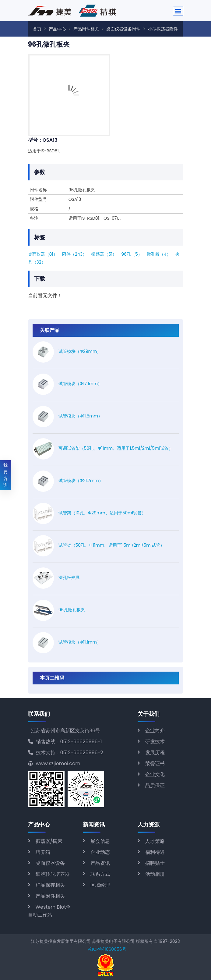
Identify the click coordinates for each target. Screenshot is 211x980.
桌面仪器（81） (43, 254)
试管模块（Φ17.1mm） (80, 384)
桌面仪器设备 (50, 863)
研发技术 (155, 742)
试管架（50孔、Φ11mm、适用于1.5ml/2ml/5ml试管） (112, 545)
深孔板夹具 (69, 577)
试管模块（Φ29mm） (80, 351)
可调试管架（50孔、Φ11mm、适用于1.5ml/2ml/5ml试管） (116, 448)
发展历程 (155, 753)
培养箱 (43, 852)
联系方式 (100, 874)
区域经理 (100, 885)
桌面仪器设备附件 (123, 29)
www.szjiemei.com (54, 763)
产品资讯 (100, 863)
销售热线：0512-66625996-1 (65, 742)
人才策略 (155, 841)
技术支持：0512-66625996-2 (66, 753)
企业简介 (155, 731)
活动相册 (155, 874)
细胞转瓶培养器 (53, 874)
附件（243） (74, 254)
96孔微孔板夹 (72, 610)
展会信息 (100, 841)
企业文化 (155, 774)
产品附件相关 (86, 29)
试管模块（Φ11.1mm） (80, 642)
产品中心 (57, 29)
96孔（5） (132, 254)
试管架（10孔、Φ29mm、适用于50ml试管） (102, 513)
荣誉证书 (155, 763)
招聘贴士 (155, 863)
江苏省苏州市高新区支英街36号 (66, 731)
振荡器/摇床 (49, 841)
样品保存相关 (50, 885)
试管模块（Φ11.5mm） (81, 416)
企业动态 (100, 852)
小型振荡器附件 (163, 29)
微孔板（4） (159, 254)
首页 (37, 29)
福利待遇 (155, 852)
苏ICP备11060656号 (107, 949)
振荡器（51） (104, 254)
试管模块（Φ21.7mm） (81, 481)
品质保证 (155, 785)
